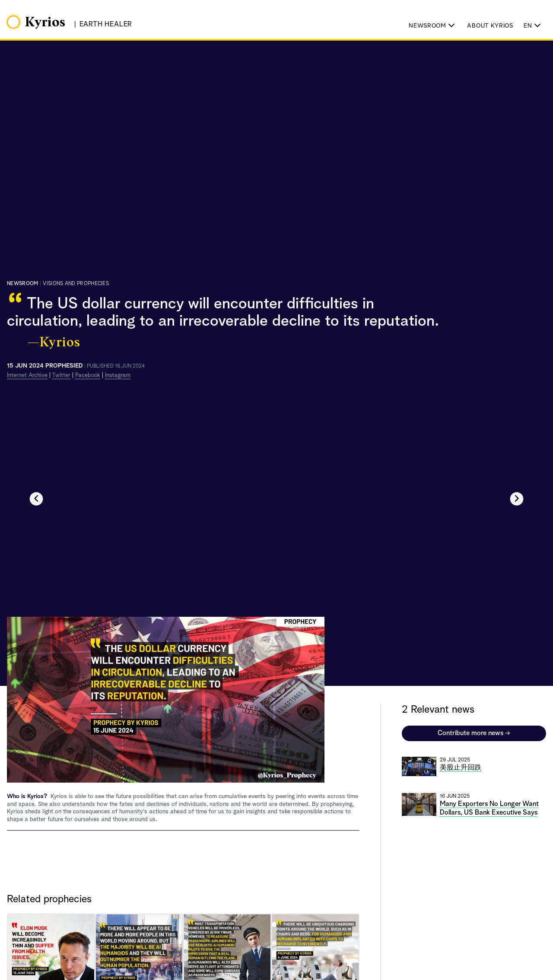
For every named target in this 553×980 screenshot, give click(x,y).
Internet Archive (27, 375)
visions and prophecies (76, 284)
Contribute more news (474, 733)
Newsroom (22, 284)
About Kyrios (490, 26)
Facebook (88, 375)
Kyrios (45, 22)
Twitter (61, 375)
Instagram (118, 375)
